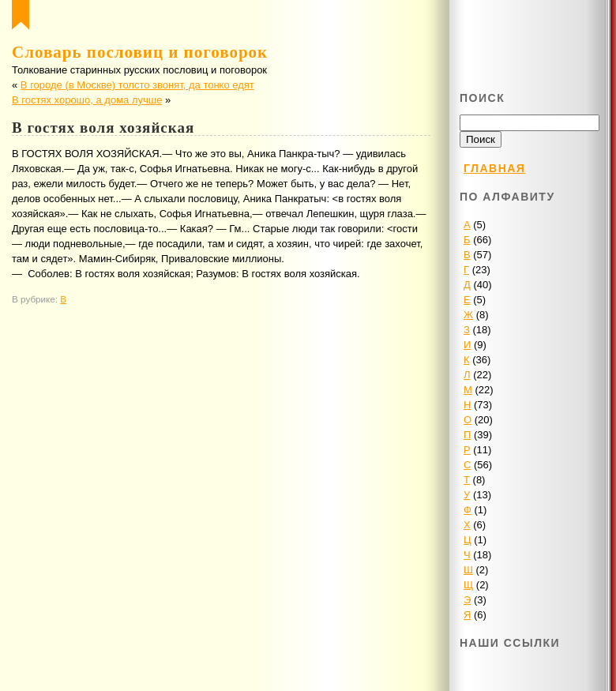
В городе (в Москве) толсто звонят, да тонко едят (137, 85)
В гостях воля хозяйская (103, 128)
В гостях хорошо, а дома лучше (87, 100)
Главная (494, 168)
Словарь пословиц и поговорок (140, 52)
